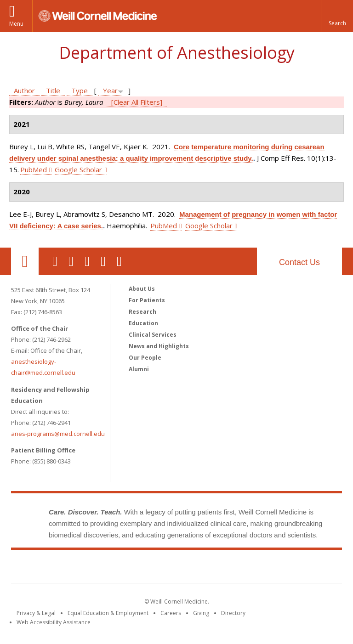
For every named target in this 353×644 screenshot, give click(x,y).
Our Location (25, 261)
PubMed (34, 169)
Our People (145, 358)
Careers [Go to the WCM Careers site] (171, 613)
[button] (337, 16)
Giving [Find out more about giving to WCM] (201, 613)
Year (110, 90)
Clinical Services (153, 335)
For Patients (147, 300)
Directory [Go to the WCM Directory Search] (233, 613)
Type (80, 90)
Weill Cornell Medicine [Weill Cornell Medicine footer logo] (176, 568)
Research (142, 312)
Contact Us (299, 262)
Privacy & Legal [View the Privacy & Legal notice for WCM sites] (36, 613)
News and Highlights (159, 346)
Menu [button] (16, 24)
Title (53, 90)
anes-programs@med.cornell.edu (58, 434)
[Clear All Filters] (137, 102)
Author (24, 90)
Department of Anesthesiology (177, 53)
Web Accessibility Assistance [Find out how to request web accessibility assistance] (54, 622)
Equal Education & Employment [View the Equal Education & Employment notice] (108, 613)
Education (143, 323)
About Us (142, 289)
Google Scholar (78, 169)
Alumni (139, 369)
